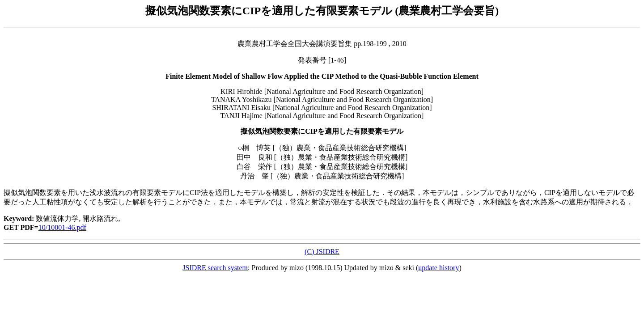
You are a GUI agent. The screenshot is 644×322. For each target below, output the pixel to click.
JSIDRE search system (215, 268)
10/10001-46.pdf (62, 227)
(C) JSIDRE (322, 252)
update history (439, 268)
